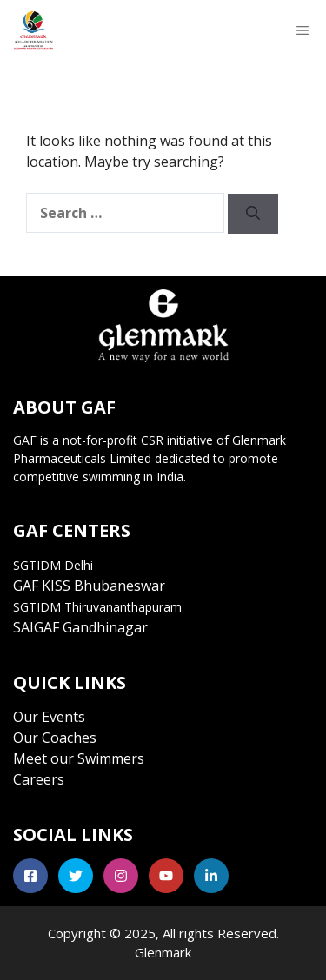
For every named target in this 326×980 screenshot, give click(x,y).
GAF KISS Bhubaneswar (89, 586)
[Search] (253, 214)
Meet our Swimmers (79, 758)
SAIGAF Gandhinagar (80, 627)
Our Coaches (55, 738)
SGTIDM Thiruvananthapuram (97, 607)
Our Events (49, 717)
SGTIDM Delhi (53, 565)
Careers (39, 779)
